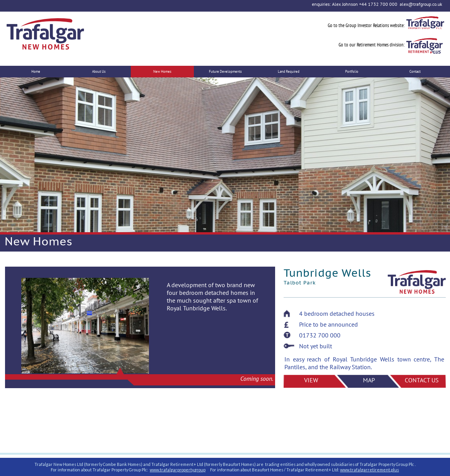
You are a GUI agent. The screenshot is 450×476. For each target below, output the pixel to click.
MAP (369, 380)
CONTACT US (422, 380)
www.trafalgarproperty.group (178, 470)
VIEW (311, 380)
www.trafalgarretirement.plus (370, 470)
